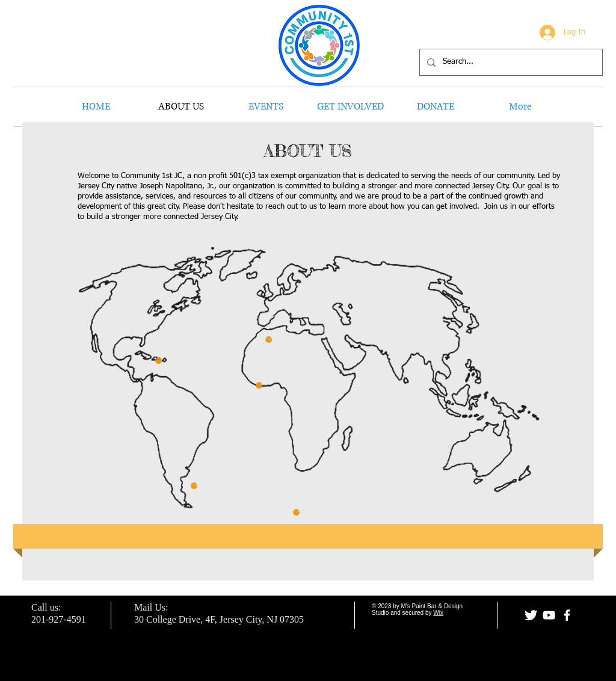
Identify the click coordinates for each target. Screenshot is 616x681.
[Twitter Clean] (531, 615)
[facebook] (567, 615)
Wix (438, 613)
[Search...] (510, 62)
